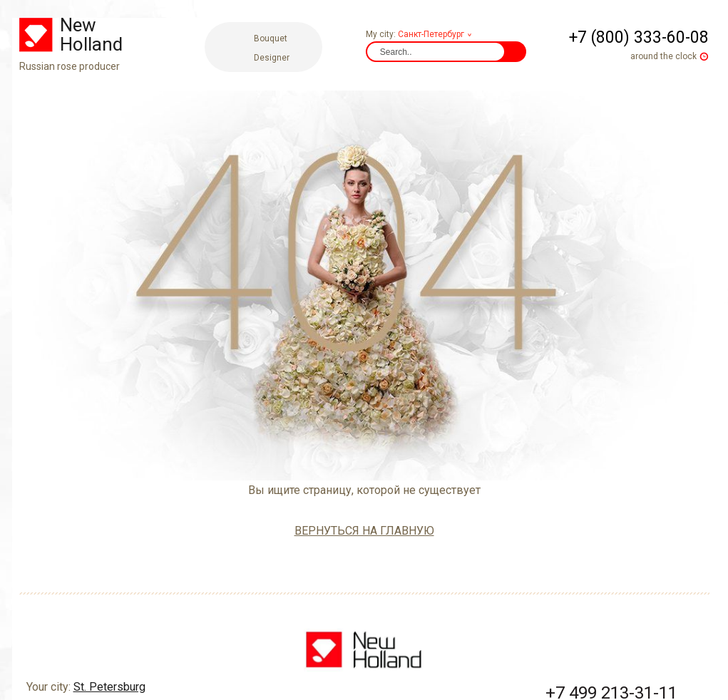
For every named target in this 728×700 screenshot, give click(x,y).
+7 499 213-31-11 (611, 637)
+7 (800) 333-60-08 (639, 37)
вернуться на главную (364, 531)
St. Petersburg (109, 630)
